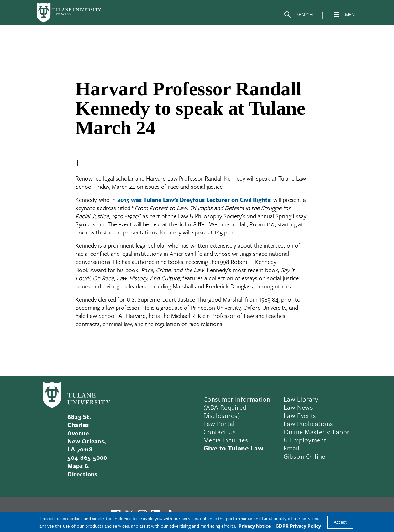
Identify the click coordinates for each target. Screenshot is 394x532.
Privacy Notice (255, 526)
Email (292, 448)
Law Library (301, 399)
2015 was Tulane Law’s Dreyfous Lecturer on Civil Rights (194, 200)
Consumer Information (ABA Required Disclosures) (237, 407)
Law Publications (309, 424)
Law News (298, 407)
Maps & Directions (82, 470)
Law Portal (219, 424)
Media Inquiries (226, 440)
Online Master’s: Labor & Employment (317, 436)
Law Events (300, 415)
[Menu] (336, 14)
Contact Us (220, 432)
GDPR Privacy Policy (298, 526)
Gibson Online (305, 456)
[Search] (298, 16)
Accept (340, 522)
